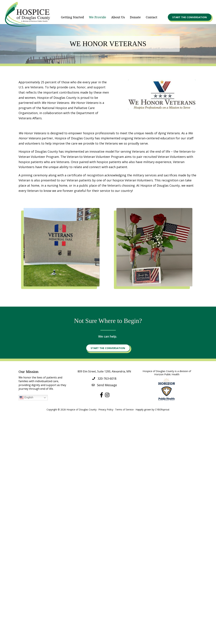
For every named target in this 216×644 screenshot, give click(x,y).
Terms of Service (124, 410)
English (26, 398)
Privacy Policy (106, 410)
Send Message (107, 385)
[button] (190, 17)
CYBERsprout (162, 410)
